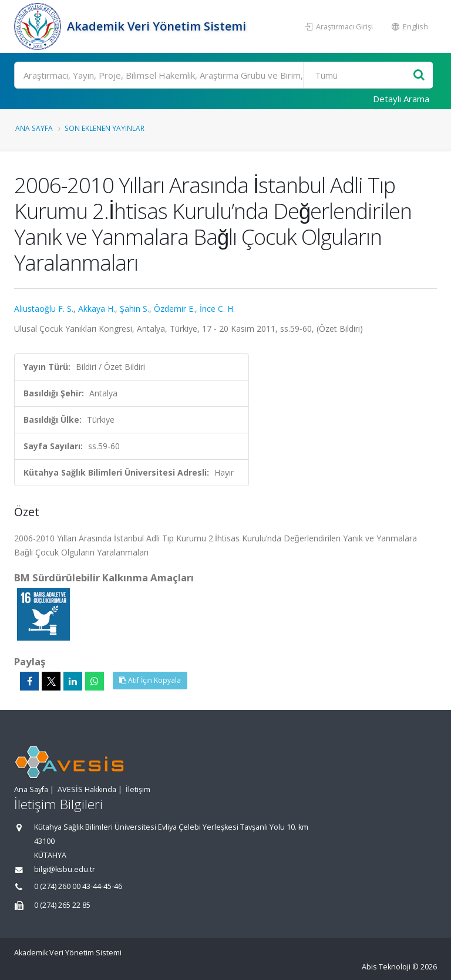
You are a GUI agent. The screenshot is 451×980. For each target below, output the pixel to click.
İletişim (138, 789)
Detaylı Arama (401, 99)
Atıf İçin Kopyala (150, 680)
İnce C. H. (217, 309)
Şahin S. (134, 309)
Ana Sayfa (34, 128)
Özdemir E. (174, 309)
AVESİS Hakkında (87, 789)
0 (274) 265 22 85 (62, 905)
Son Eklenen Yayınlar (105, 128)
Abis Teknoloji (386, 967)
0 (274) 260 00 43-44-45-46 (78, 886)
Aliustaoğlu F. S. (44, 309)
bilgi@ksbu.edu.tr (65, 869)
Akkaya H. (97, 309)
